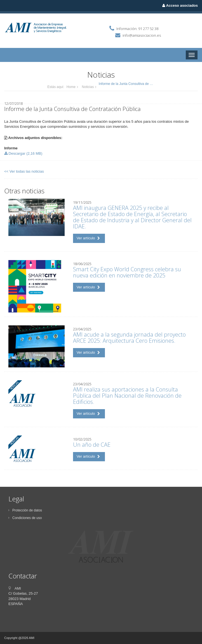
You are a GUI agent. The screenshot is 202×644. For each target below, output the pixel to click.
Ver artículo (88, 238)
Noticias (88, 87)
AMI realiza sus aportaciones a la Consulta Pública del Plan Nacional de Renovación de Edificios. (127, 396)
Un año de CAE (92, 445)
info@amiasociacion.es (142, 35)
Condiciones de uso (25, 518)
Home (71, 87)
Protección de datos (25, 510)
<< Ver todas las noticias (24, 171)
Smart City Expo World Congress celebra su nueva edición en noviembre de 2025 (127, 272)
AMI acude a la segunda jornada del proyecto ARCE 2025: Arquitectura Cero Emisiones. (129, 338)
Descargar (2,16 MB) (23, 153)
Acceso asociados (180, 5)
